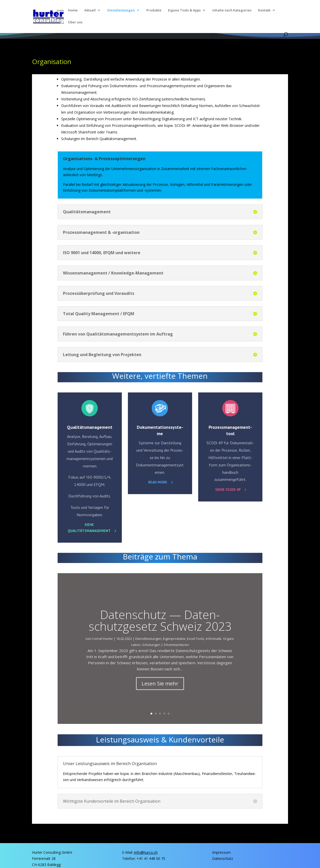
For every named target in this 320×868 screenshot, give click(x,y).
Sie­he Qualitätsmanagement (89, 528)
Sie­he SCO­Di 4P (228, 490)
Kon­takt (264, 10)
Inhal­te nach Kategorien (232, 10)
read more (158, 482)
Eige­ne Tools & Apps (184, 10)
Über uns (75, 22)
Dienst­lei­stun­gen (121, 10)
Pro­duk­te (154, 10)
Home (73, 10)
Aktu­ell (90, 10)
